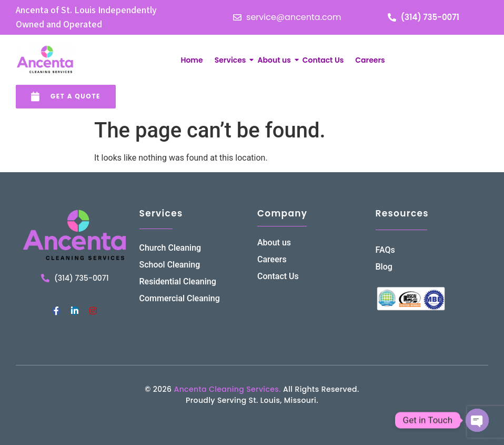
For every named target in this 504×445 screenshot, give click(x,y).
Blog (384, 267)
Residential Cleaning (178, 281)
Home (191, 60)
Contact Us (323, 60)
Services (232, 60)
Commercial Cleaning (180, 298)
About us (275, 60)
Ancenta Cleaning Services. (227, 389)
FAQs (385, 250)
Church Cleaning (170, 248)
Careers (370, 60)
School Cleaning (170, 265)
